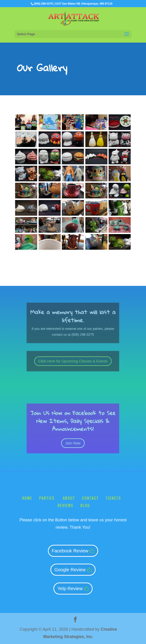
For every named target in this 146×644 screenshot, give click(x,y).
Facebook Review (70, 551)
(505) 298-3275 (43, 4)
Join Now (73, 438)
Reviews (66, 505)
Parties (48, 498)
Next (125, 256)
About (69, 498)
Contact (90, 498)
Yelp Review (70, 589)
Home (27, 498)
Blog (85, 505)
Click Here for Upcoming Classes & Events (73, 361)
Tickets (113, 498)
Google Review (70, 570)
